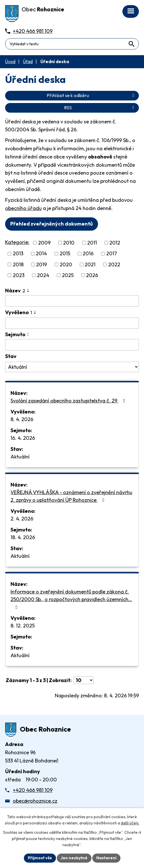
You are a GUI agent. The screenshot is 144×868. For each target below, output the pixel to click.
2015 (65, 254)
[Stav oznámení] (72, 367)
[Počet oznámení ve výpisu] (84, 680)
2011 (92, 243)
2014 (41, 254)
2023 (19, 275)
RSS (100, 108)
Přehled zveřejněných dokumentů (52, 224)
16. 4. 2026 (23, 438)
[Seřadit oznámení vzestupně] (28, 289)
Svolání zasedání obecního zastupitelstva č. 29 (69, 401)
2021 (90, 264)
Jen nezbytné (74, 858)
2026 (92, 275)
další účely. (130, 823)
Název (15, 291)
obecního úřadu (23, 208)
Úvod (10, 62)
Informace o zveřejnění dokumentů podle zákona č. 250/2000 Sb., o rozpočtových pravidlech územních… (71, 599)
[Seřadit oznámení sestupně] (28, 292)
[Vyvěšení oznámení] (72, 323)
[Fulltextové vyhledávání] (72, 44)
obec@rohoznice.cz (35, 801)
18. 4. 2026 (23, 537)
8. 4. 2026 (22, 419)
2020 (66, 264)
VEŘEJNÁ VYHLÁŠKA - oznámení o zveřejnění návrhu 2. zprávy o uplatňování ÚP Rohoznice (71, 496)
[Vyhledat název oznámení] (72, 301)
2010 (69, 243)
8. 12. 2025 (23, 626)
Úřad (28, 62)
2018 (18, 264)
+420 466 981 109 (33, 790)
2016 (88, 254)
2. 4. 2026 (22, 519)
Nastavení (106, 858)
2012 (115, 243)
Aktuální (20, 457)
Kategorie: (17, 242)
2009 (44, 243)
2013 (18, 254)
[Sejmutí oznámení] (72, 345)
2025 (68, 275)
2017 (112, 254)
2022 (114, 264)
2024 (43, 275)
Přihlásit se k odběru (91, 95)
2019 (41, 264)
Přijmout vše (40, 858)
